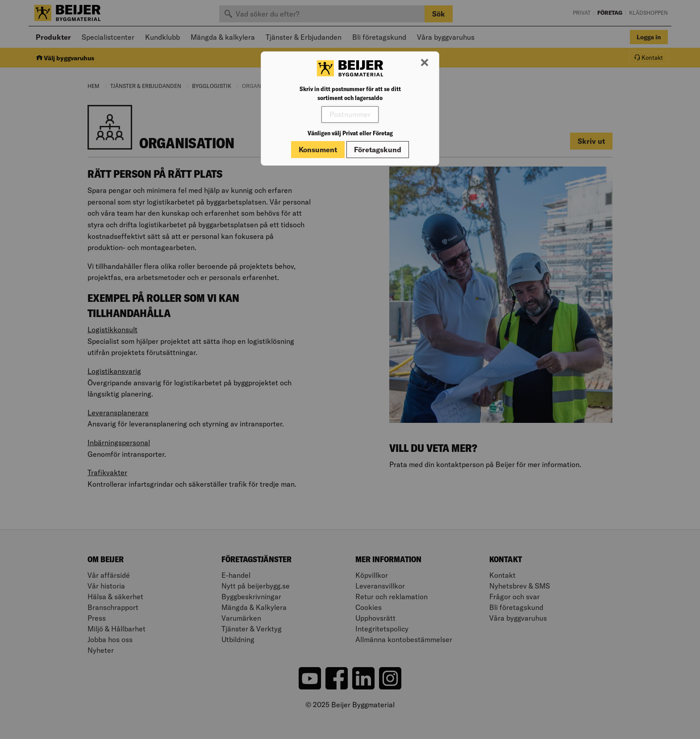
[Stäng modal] (425, 63)
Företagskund (378, 150)
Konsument (318, 150)
